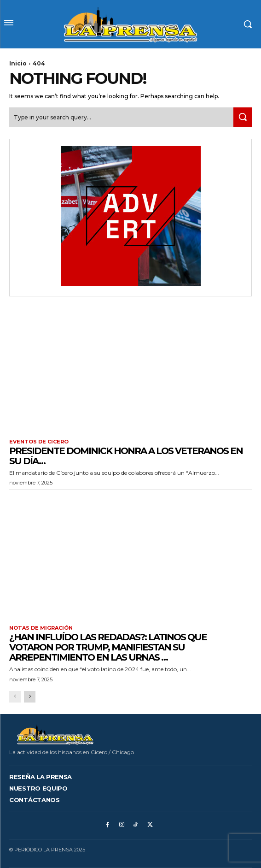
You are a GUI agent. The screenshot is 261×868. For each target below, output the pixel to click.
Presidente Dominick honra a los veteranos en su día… (126, 456)
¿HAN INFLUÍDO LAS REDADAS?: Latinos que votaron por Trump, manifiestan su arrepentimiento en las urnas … (108, 647)
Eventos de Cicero (39, 442)
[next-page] (30, 697)
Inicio (18, 63)
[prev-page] (15, 697)
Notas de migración (41, 628)
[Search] (243, 117)
